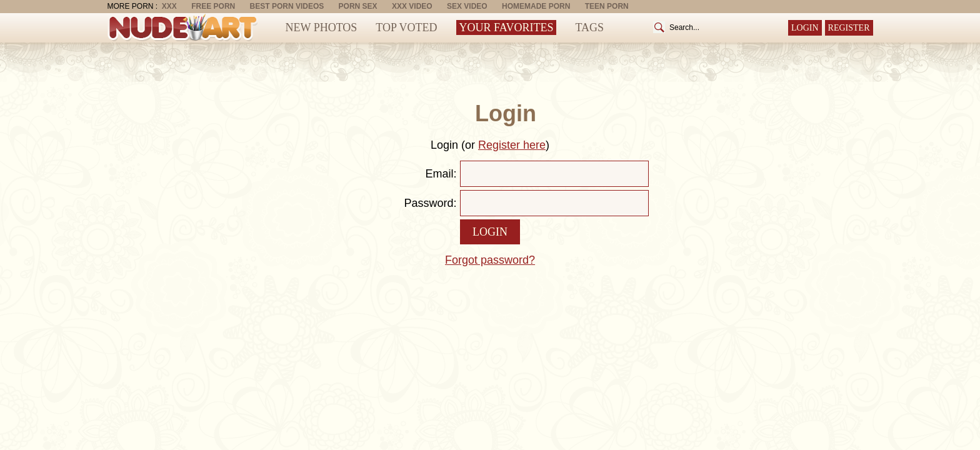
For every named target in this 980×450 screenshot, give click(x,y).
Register (849, 28)
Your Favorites (507, 27)
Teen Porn (607, 6)
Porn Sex (358, 6)
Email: (441, 174)
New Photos (322, 27)
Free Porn (213, 6)
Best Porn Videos (287, 6)
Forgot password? (490, 260)
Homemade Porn (536, 6)
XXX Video (412, 6)
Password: (430, 203)
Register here (512, 145)
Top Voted (406, 27)
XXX (169, 6)
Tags (589, 27)
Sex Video (467, 6)
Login (805, 28)
